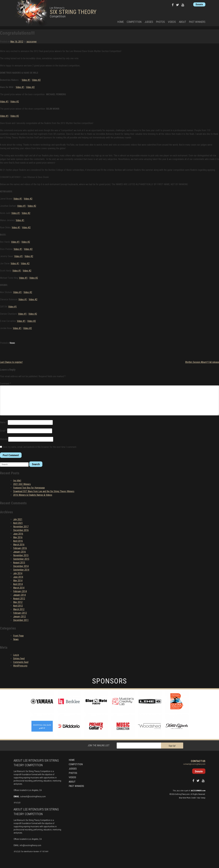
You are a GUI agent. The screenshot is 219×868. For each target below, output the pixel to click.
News (12, 343)
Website (4, 439)
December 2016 (21, 530)
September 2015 (21, 559)
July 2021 (18, 519)
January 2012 (19, 617)
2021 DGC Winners (22, 484)
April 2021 (18, 523)
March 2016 (19, 545)
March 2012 (19, 609)
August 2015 (19, 563)
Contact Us (198, 761)
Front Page (18, 636)
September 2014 (21, 570)
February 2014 (20, 591)
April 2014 (18, 584)
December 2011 (21, 620)
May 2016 (18, 537)
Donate (199, 4)
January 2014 (19, 595)
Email (3, 431)
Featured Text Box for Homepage (29, 488)
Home (121, 22)
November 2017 (21, 527)
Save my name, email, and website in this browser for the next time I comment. (40, 447)
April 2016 (18, 541)
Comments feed (21, 662)
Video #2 (36, 80)
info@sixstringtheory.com (30, 845)
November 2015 (21, 555)
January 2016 (19, 552)
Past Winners (197, 22)
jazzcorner (32, 42)
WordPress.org (20, 666)
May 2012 (18, 602)
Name (4, 422)
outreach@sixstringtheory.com (33, 796)
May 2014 (18, 581)
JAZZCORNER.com (198, 791)
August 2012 (19, 599)
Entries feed (19, 658)
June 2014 (18, 577)
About (182, 22)
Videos (172, 22)
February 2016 (20, 548)
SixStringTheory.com (182, 794)
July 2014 (18, 573)
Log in (16, 655)
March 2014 (19, 588)
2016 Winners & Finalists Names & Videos (33, 495)
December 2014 (21, 566)
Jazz (178, 791)
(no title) (17, 481)
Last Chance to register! (11, 362)
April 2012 (18, 606)
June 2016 (18, 534)
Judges (149, 22)
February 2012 (20, 613)
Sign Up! (172, 746)
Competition (134, 22)
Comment (5, 384)
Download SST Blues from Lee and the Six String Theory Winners (44, 491)
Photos (161, 22)
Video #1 (26, 80)
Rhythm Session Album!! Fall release (202, 362)
